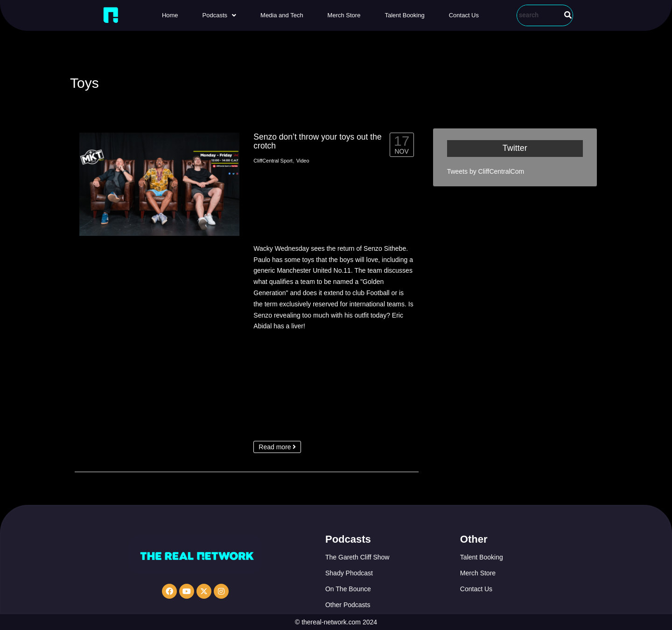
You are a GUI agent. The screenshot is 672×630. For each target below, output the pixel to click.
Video (303, 161)
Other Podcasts (348, 605)
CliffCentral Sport (273, 161)
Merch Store (344, 15)
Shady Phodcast (349, 573)
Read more (277, 447)
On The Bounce (348, 589)
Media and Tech (282, 15)
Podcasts (219, 15)
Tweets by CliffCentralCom (486, 171)
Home (170, 15)
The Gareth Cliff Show (357, 557)
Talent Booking (404, 15)
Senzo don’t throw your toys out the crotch (317, 141)
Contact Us (464, 15)
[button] (219, 15)
